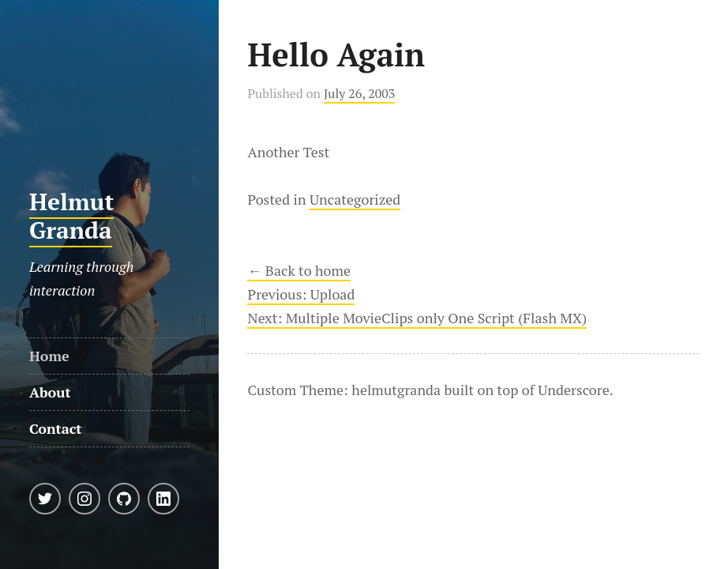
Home (49, 356)
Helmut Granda (72, 216)
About (50, 392)
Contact (56, 428)
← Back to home (299, 270)
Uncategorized (355, 199)
